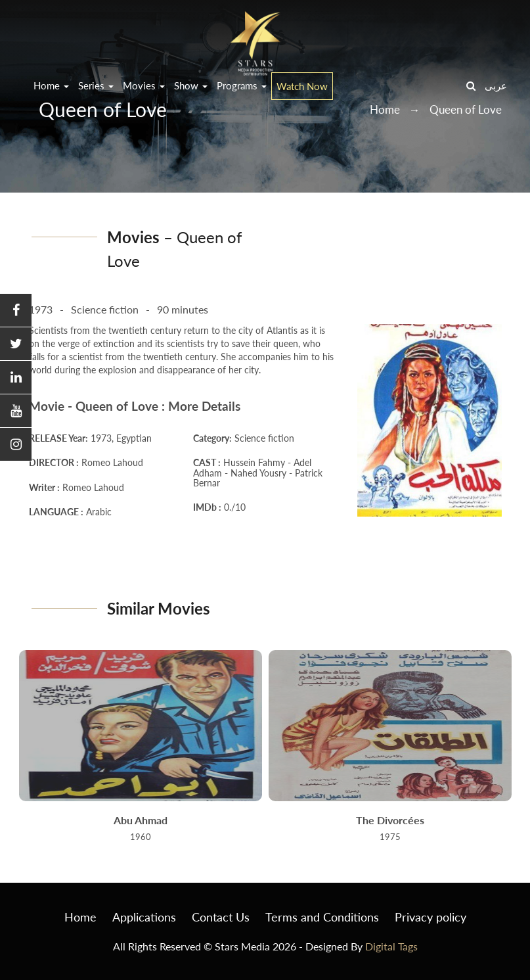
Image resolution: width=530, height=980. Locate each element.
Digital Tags (391, 946)
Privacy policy (431, 917)
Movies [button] (144, 85)
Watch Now (302, 86)
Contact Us (221, 917)
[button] (16, 311)
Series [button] (96, 85)
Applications (144, 917)
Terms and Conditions (322, 917)
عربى (496, 85)
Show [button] (191, 85)
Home (80, 917)
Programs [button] (242, 85)
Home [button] (51, 85)
